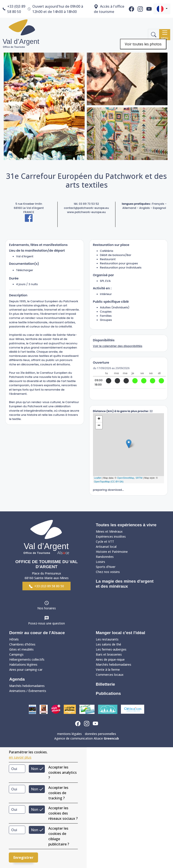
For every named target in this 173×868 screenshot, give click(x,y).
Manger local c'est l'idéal (121, 633)
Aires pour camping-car (26, 670)
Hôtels (14, 639)
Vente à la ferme (108, 670)
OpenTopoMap (102, 482)
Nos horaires (47, 608)
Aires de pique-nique (110, 659)
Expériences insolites (111, 536)
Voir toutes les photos (143, 44)
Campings (16, 654)
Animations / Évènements (28, 691)
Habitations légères (23, 664)
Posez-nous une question (46, 623)
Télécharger (25, 270)
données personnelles (100, 734)
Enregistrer (23, 857)
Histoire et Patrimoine (112, 552)
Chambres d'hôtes (22, 644)
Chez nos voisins (108, 572)
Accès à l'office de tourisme (109, 9)
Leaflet (98, 478)
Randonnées (105, 557)
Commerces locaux (110, 675)
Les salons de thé (108, 644)
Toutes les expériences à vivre (126, 525)
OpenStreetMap (126, 478)
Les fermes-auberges (111, 649)
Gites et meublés (21, 649)
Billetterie (105, 684)
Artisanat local (106, 547)
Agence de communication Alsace (87, 738)
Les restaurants (107, 639)
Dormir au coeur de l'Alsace (37, 633)
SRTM (139, 478)
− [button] (99, 426)
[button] (162, 9)
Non (35, 769)
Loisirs (100, 562)
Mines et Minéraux (109, 531)
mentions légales (69, 734)
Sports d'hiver (106, 567)
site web (128, 394)
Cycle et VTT (105, 542)
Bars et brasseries (109, 654)
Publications (108, 693)
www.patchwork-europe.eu (86, 212)
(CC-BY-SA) (117, 482)
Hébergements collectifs (27, 659)
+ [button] (99, 419)
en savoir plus (20, 757)
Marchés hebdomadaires (27, 686)
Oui (14, 769)
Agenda (17, 679)
